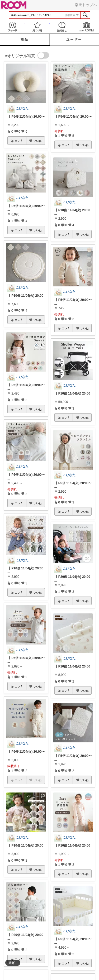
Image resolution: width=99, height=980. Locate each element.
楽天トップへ (86, 5)
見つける (37, 27)
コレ (19, 141)
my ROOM (87, 27)
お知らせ (62, 27)
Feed (12, 27)
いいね (37, 141)
